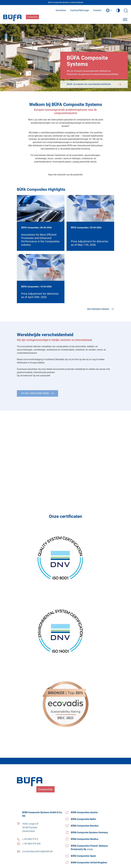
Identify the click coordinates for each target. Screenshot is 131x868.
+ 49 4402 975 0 (30, 839)
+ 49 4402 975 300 (31, 844)
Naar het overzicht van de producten (65, 175)
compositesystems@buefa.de (37, 851)
